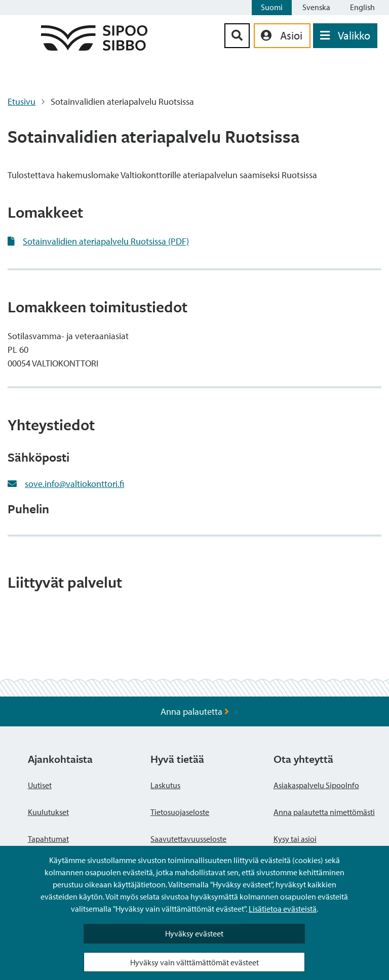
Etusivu (22, 101)
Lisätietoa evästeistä (283, 909)
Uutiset (40, 785)
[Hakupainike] (237, 36)
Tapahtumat (48, 839)
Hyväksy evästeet (194, 933)
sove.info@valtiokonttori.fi (74, 484)
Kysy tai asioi (295, 839)
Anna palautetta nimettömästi (324, 812)
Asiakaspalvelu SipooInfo (316, 785)
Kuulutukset (48, 812)
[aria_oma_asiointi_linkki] (282, 36)
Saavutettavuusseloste (188, 839)
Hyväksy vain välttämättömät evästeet (194, 962)
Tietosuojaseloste (180, 812)
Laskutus (165, 785)
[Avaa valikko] (345, 36)
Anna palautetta (195, 711)
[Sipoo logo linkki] (94, 47)
